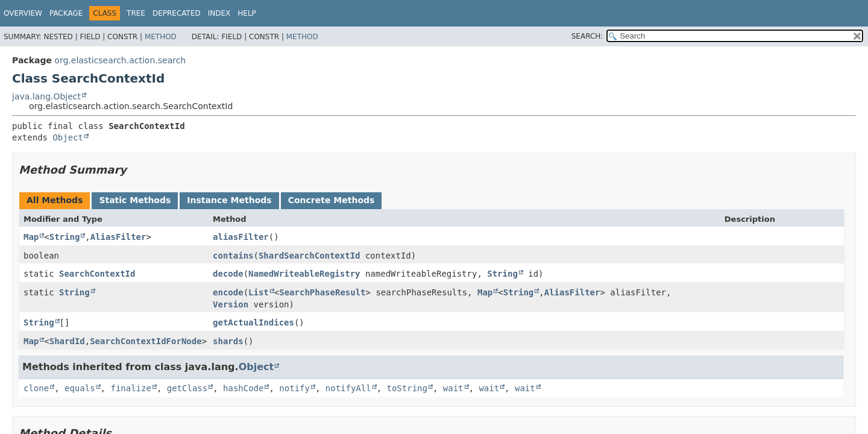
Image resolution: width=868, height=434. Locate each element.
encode (228, 292)
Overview (23, 13)
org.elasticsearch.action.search (120, 60)
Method (161, 37)
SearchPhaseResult (322, 292)
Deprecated (177, 13)
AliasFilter (118, 237)
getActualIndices (253, 322)
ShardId (67, 341)
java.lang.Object (46, 96)
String (65, 237)
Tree (136, 13)
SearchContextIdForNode (146, 341)
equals (80, 388)
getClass (187, 388)
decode (228, 274)
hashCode (243, 388)
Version (231, 304)
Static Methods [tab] (135, 200)
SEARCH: (587, 36)
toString (407, 388)
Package (66, 13)
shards (228, 341)
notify (294, 388)
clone (36, 388)
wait (453, 388)
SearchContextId (97, 274)
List (259, 292)
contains (233, 256)
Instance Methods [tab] (229, 200)
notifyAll (348, 388)
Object (68, 137)
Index (219, 13)
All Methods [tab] (55, 200)
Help (247, 13)
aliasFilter (241, 237)
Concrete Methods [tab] (332, 200)
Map (31, 237)
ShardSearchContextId (310, 256)
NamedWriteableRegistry (304, 274)
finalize (131, 388)
